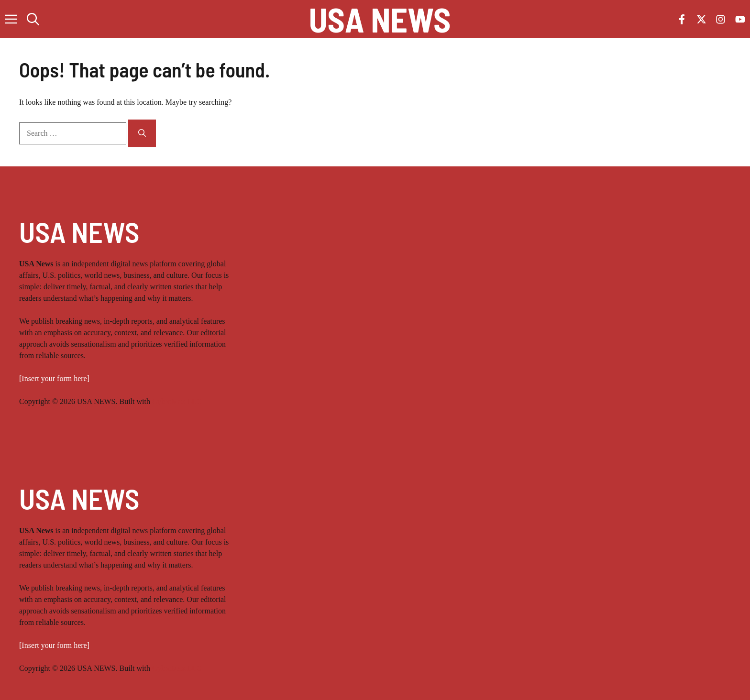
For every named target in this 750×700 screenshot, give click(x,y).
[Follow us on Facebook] (682, 19)
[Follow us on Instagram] (721, 19)
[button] (33, 19)
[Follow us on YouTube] (740, 19)
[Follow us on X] (701, 19)
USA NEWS (380, 19)
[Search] (142, 133)
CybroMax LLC (177, 401)
